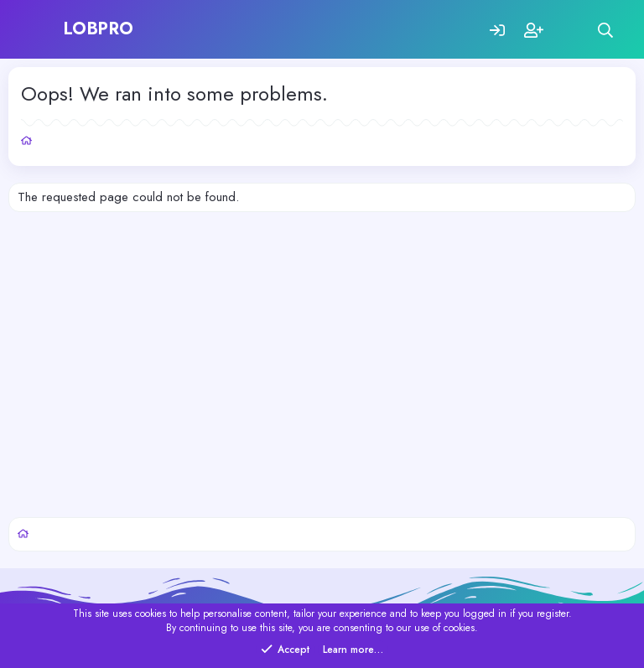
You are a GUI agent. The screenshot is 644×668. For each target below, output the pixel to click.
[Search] (606, 30)
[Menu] (40, 29)
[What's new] (570, 30)
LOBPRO (99, 29)
